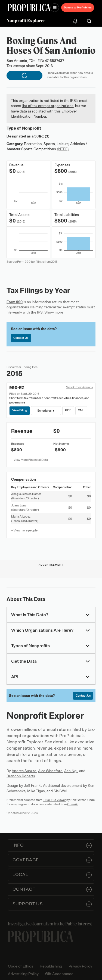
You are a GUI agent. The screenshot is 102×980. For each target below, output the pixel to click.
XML (81, 410)
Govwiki (73, 804)
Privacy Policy (80, 966)
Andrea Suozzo (24, 771)
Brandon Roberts (21, 776)
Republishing (51, 966)
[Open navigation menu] (55, 8)
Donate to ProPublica (78, 7)
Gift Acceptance (59, 974)
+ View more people (24, 530)
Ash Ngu (71, 771)
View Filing (20, 410)
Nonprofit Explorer (26, 21)
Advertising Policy (23, 974)
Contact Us (21, 338)
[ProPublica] (29, 8)
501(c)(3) (42, 136)
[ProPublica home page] (41, 936)
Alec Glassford (50, 771)
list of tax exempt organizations (48, 106)
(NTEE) (63, 149)
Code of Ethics (21, 966)
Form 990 (15, 302)
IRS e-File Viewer (54, 800)
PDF (68, 410)
